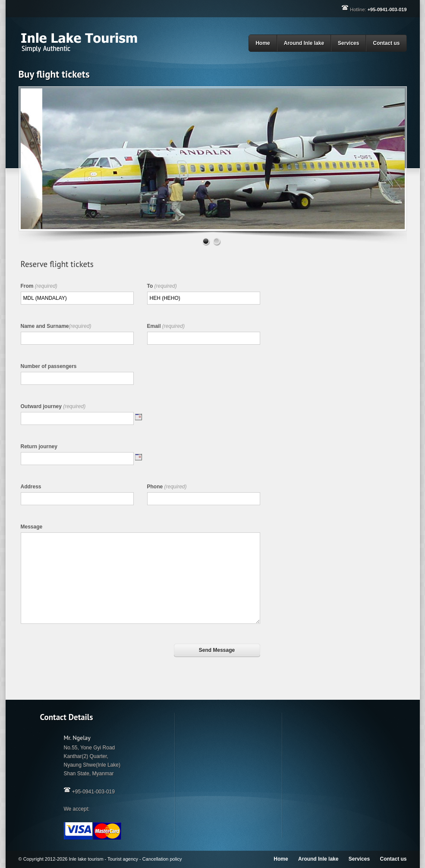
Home (263, 43)
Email (166, 326)
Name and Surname (56, 326)
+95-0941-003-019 (387, 9)
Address (31, 487)
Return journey (39, 447)
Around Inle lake (305, 42)
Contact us (386, 43)
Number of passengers (49, 366)
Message (32, 527)
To (162, 286)
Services (350, 42)
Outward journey (53, 406)
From (39, 286)
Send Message (217, 650)
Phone (167, 487)
